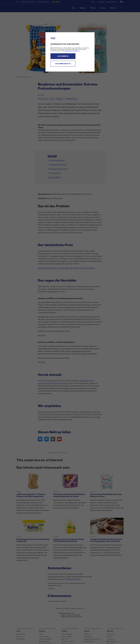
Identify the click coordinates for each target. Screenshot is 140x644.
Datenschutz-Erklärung (72, 51)
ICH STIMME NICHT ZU (63, 64)
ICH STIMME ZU (63, 56)
